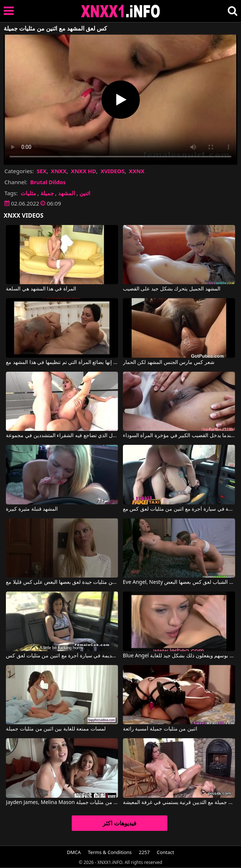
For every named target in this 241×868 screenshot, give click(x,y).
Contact (165, 852)
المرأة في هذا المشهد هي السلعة (41, 289)
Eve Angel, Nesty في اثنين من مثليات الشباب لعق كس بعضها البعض (179, 582)
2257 (144, 852)
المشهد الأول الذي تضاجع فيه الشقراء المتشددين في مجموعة (62, 436)
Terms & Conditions (110, 852)
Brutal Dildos (48, 182)
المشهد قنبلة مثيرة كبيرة (32, 509)
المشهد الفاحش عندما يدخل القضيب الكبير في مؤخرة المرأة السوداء (179, 436)
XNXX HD (84, 171)
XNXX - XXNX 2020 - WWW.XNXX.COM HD (121, 11)
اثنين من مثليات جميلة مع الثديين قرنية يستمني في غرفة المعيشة (179, 803)
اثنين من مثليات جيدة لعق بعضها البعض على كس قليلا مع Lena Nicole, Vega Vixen (62, 582)
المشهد (67, 193)
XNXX (59, 171)
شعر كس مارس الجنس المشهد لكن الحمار (169, 362)
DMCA (74, 852)
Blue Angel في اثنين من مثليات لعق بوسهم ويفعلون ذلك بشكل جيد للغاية (179, 656)
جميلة (47, 193)
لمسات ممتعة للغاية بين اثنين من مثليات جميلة (56, 729)
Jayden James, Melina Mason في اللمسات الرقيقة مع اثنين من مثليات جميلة (62, 803)
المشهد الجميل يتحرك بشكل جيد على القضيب (172, 289)
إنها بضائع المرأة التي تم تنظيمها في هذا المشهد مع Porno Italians (62, 362)
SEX (42, 171)
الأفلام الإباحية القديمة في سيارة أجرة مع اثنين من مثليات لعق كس (62, 656)
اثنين (85, 193)
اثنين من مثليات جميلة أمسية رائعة (160, 729)
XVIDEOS (112, 171)
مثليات (28, 193)
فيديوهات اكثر (119, 823)
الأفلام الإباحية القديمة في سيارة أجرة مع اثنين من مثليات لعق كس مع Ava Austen (179, 509)
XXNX (137, 171)
